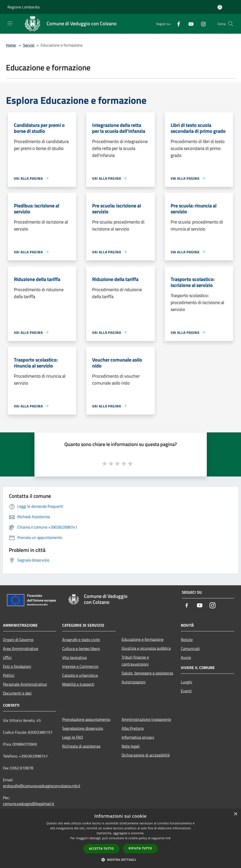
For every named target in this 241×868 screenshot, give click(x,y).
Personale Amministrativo (25, 684)
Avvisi (186, 657)
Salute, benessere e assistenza (147, 673)
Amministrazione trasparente (146, 719)
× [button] (235, 814)
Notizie (187, 640)
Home (11, 45)
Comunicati (190, 648)
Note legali (131, 746)
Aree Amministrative (21, 648)
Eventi (186, 691)
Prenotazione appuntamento (86, 719)
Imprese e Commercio (80, 666)
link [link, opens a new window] (168, 838)
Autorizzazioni (134, 682)
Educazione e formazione (143, 639)
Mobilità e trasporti (78, 684)
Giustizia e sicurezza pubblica (146, 648)
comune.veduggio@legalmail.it (29, 804)
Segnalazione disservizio (83, 728)
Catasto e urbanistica (80, 675)
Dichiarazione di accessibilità (146, 755)
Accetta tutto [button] (101, 849)
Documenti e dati (17, 693)
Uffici (7, 657)
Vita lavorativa (74, 657)
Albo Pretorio (133, 728)
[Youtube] (189, 24)
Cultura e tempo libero (81, 648)
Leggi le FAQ (73, 737)
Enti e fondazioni (17, 666)
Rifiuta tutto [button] (140, 848)
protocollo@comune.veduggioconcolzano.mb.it (42, 786)
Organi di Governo (18, 640)
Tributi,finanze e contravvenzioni (135, 661)
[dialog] (120, 838)
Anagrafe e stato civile (81, 640)
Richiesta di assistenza (81, 746)
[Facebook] (177, 24)
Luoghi (187, 682)
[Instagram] (201, 24)
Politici (9, 675)
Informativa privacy (138, 737)
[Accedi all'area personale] (220, 7)
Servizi (29, 45)
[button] (121, 860)
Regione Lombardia (24, 7)
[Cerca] (231, 24)
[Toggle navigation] (10, 23)
